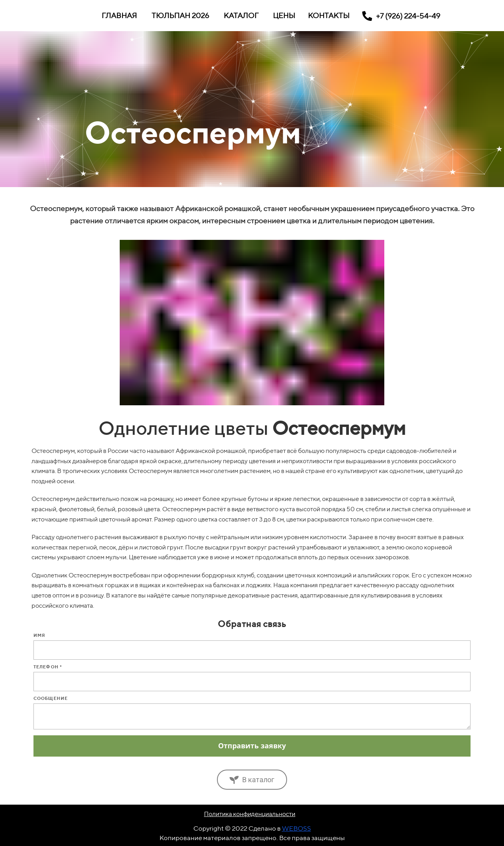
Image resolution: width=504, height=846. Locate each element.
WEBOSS (296, 828)
